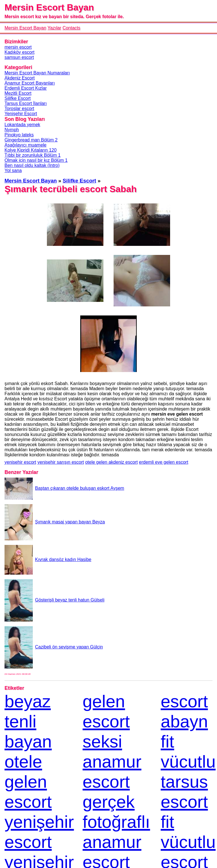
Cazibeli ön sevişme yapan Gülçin (54, 647)
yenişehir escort (20, 462)
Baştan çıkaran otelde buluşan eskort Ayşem (64, 488)
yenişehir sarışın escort (61, 462)
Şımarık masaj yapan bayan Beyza (55, 522)
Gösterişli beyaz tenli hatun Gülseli (54, 600)
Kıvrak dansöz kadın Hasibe (48, 559)
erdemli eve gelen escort (164, 462)
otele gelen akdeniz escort (111, 462)
